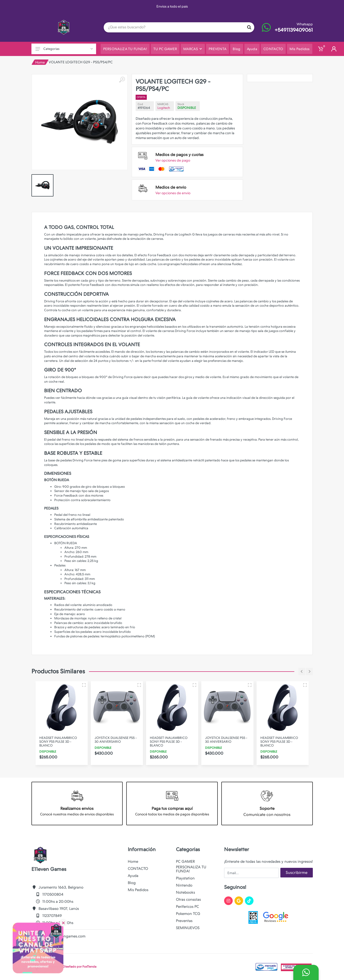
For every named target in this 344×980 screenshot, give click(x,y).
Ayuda (133, 876)
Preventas (184, 921)
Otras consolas (188, 899)
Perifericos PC (187, 907)
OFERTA (141, 97)
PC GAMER (185, 861)
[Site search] (174, 27)
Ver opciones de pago (173, 160)
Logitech (164, 108)
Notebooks (185, 892)
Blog (132, 883)
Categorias (64, 49)
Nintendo (184, 885)
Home (40, 62)
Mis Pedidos (138, 890)
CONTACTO (138, 869)
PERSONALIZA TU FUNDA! (191, 869)
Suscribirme (297, 873)
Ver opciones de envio (173, 193)
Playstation (185, 878)
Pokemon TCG (188, 914)
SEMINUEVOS (188, 928)
